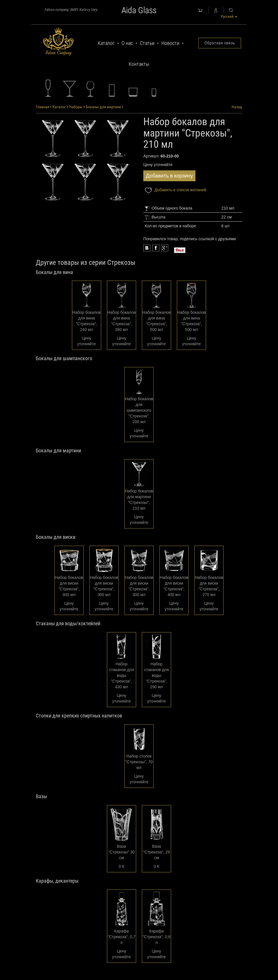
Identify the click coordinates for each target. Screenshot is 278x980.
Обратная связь (220, 43)
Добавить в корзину (169, 176)
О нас (127, 43)
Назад (237, 107)
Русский (229, 16)
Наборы (76, 107)
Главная (43, 107)
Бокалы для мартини (103, 107)
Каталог (106, 43)
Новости (170, 43)
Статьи (147, 43)
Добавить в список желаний (175, 190)
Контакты (139, 64)
